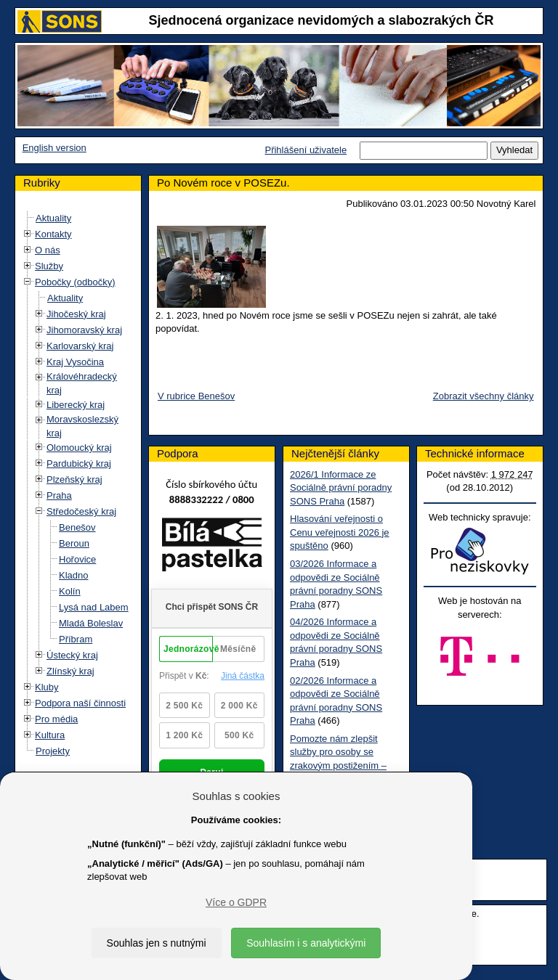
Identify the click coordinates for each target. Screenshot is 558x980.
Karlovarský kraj (80, 346)
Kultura (50, 735)
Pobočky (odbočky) (75, 282)
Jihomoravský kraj (84, 330)
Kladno (73, 575)
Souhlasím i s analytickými (306, 943)
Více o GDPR (236, 902)
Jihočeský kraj (76, 314)
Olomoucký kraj (79, 448)
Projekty (53, 751)
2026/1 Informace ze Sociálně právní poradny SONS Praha (341, 488)
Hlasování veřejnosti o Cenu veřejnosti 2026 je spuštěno (340, 532)
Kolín (70, 591)
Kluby (47, 687)
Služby (49, 266)
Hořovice (77, 559)
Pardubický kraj (79, 464)
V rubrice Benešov (196, 396)
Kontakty (53, 234)
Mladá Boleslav (91, 623)
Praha (59, 495)
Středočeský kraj (81, 511)
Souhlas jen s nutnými (157, 943)
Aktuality (53, 218)
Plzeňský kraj (74, 479)
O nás (48, 250)
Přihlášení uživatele (306, 150)
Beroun (74, 543)
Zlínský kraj (70, 671)
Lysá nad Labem (94, 607)
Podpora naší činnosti (80, 703)
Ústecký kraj (72, 655)
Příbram (76, 639)
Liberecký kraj (76, 405)
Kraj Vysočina (75, 362)
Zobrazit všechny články (484, 396)
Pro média (56, 719)
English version (54, 148)
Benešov (77, 527)
